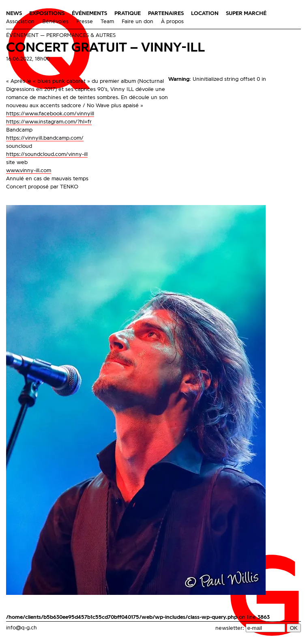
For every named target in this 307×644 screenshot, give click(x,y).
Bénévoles (55, 22)
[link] (50, 114)
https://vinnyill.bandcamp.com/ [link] (45, 138)
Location (205, 13)
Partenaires (166, 13)
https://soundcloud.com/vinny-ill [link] (47, 154)
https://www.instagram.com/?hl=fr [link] (49, 122)
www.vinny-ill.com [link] (29, 171)
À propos (172, 22)
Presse (85, 22)
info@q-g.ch (21, 628)
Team (107, 22)
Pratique (128, 13)
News (14, 13)
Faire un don (137, 22)
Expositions (47, 13)
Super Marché (246, 13)
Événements (89, 13)
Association (20, 22)
